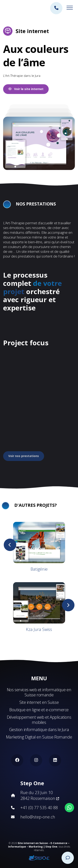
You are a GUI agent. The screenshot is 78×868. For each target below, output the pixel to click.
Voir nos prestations (24, 456)
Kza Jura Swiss (39, 629)
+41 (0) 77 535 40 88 (39, 808)
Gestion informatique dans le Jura (39, 730)
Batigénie (39, 569)
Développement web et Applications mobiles (39, 720)
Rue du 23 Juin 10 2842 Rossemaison (40, 795)
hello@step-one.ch (38, 817)
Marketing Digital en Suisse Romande (39, 737)
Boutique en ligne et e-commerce (39, 710)
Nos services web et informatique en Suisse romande (39, 692)
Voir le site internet (26, 89)
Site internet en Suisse (39, 702)
